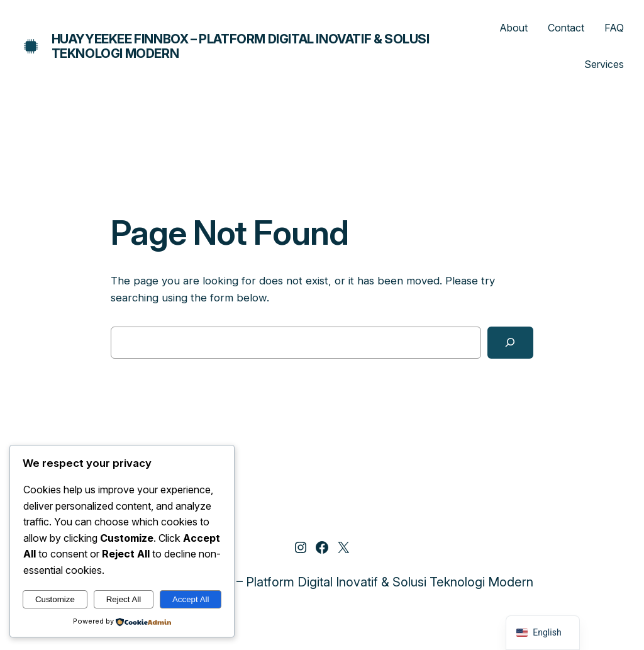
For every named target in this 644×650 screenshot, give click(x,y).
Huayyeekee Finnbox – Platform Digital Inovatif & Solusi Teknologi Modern (241, 46)
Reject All (124, 599)
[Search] (510, 343)
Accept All (191, 599)
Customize (55, 599)
